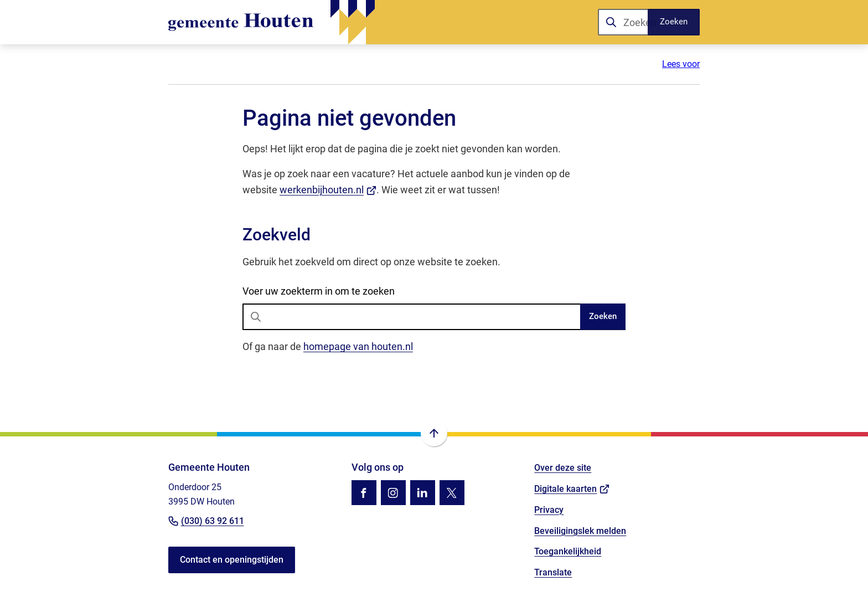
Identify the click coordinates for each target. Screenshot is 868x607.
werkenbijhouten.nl (328, 190)
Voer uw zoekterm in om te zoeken (319, 291)
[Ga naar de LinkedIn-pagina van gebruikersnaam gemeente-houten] (423, 493)
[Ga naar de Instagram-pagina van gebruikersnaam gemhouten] (393, 493)
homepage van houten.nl (358, 346)
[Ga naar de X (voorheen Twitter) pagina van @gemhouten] (452, 493)
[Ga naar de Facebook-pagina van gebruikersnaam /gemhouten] (364, 493)
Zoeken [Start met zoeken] (603, 316)
